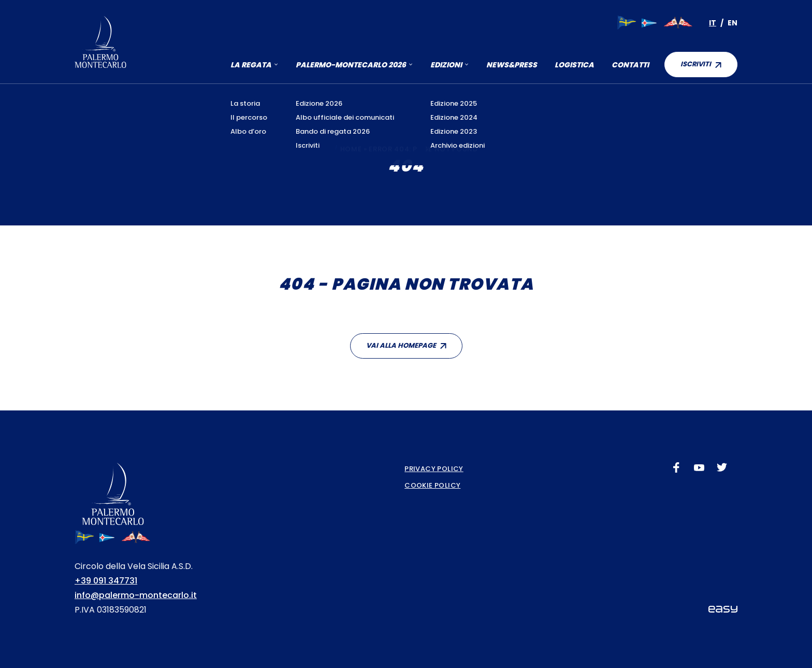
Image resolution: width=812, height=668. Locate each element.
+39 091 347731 (106, 581)
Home (351, 149)
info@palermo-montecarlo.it (136, 595)
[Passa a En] (733, 23)
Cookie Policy (432, 485)
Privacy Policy (434, 469)
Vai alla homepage (401, 345)
